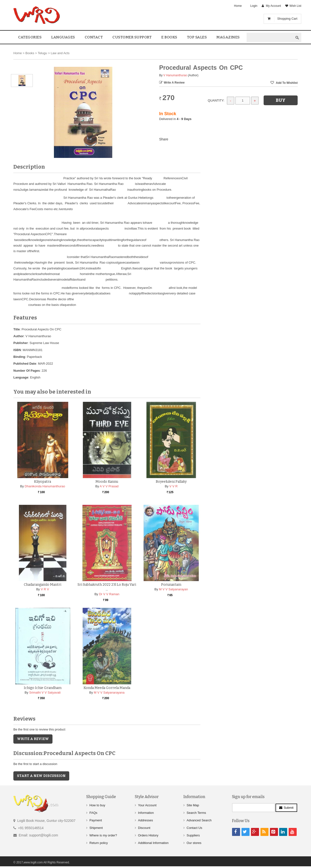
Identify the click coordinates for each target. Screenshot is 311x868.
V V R (173, 486)
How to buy (97, 805)
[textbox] (270, 38)
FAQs (93, 813)
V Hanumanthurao (175, 75)
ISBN (17, 350)
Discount (144, 828)
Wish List (295, 6)
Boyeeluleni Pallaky (171, 482)
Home (238, 6)
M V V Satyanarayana (109, 692)
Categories (30, 37)
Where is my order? (103, 835)
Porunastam (171, 585)
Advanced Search (199, 820)
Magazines (228, 37)
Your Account (147, 805)
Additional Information (153, 843)
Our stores (194, 843)
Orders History (148, 835)
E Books (169, 37)
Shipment (96, 828)
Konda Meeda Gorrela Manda (107, 688)
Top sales (197, 37)
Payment (96, 820)
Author (19, 336)
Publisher (21, 343)
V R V (45, 589)
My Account (273, 6)
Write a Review (174, 83)
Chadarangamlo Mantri (43, 585)
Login (254, 6)
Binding (19, 357)
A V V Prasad (109, 486)
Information (146, 813)
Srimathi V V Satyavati (45, 692)
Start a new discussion (41, 776)
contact (94, 37)
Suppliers (193, 835)
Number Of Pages (27, 371)
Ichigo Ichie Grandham (43, 688)
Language (21, 377)
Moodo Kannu (107, 482)
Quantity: (216, 100)
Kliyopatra (43, 482)
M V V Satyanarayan (173, 589)
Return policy (99, 843)
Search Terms (196, 813)
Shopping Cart (287, 19)
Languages (63, 37)
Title (17, 329)
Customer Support (132, 37)
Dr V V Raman (109, 594)
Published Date (25, 364)
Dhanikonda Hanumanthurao (45, 486)
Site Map (193, 805)
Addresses (145, 820)
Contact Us (194, 828)
